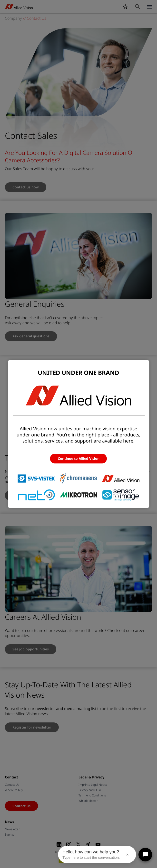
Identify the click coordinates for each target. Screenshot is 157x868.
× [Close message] (127, 855)
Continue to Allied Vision (79, 458)
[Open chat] (145, 855)
